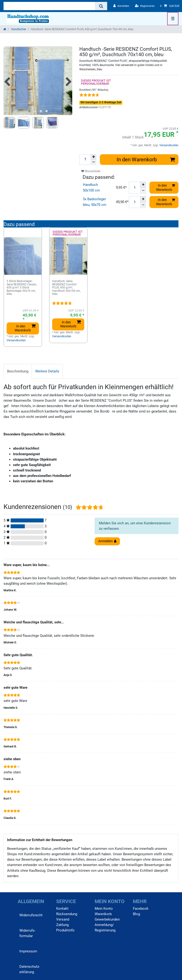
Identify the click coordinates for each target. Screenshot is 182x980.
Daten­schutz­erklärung (30, 969)
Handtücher (18, 29)
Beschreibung (18, 371)
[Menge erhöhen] (93, 157)
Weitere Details (47, 371)
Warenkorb (103, 914)
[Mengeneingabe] (85, 160)
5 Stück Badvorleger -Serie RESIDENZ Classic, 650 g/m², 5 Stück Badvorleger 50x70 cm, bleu (22, 288)
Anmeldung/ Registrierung (105, 928)
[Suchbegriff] (49, 6)
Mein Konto (104, 909)
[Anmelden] (121, 6)
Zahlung (62, 925)
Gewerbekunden (107, 919)
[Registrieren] (145, 6)
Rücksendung (67, 914)
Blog (136, 914)
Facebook (141, 909)
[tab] (18, 371)
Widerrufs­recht (31, 915)
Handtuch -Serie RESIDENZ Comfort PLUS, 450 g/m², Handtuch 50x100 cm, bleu (66, 288)
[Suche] (101, 6)
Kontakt (62, 909)
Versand (63, 919)
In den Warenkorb (146, 159)
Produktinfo (65, 930)
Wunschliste (91, 171)
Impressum (28, 951)
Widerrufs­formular (27, 933)
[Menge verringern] (93, 162)
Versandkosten (169, 145)
